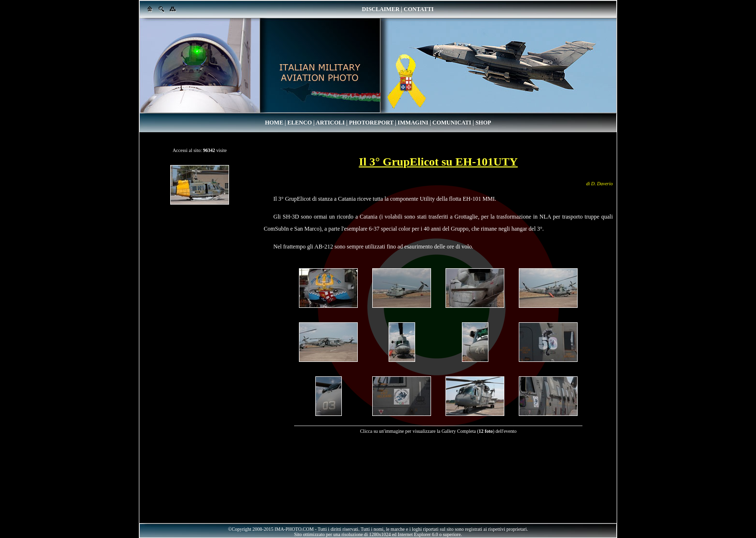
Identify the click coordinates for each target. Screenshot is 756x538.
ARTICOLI (330, 123)
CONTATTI (418, 9)
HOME (274, 123)
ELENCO (300, 123)
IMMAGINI (413, 123)
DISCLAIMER (381, 9)
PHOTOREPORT (371, 123)
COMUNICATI (452, 123)
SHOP (483, 123)
